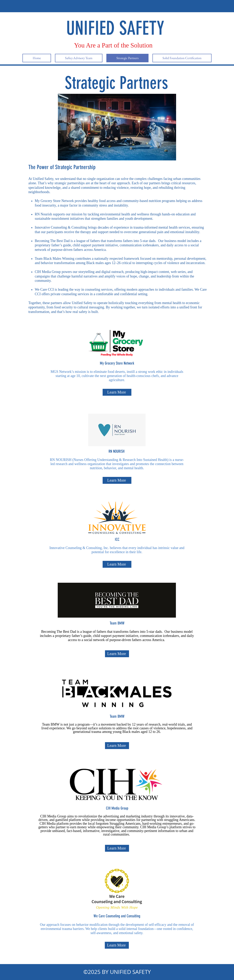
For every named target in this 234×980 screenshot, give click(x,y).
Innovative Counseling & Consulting (61, 227)
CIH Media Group (48, 272)
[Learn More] (117, 392)
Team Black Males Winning (54, 259)
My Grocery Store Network (54, 201)
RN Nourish (43, 214)
